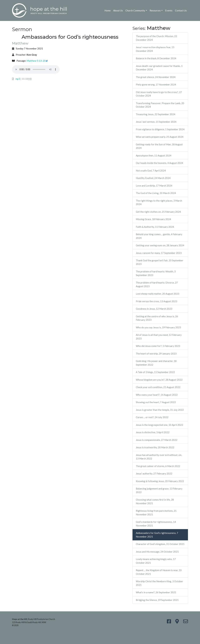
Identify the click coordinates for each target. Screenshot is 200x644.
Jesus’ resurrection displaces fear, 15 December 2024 (155, 49)
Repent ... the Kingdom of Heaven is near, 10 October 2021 (159, 572)
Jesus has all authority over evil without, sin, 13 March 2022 (159, 457)
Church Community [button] (135, 10)
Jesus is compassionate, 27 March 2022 (157, 440)
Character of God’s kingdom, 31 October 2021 (160, 544)
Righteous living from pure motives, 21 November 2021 (156, 513)
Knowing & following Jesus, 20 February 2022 (160, 481)
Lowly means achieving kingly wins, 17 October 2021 (156, 561)
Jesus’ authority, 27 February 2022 (154, 473)
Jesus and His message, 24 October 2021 (157, 552)
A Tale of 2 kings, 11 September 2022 (155, 372)
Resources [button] (155, 10)
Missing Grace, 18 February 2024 (153, 219)
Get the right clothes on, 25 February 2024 (158, 212)
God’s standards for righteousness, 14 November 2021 (156, 524)
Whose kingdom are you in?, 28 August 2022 (159, 380)
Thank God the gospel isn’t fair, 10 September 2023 (160, 262)
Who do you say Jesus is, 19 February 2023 (158, 327)
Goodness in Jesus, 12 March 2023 (154, 309)
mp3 (18, 79)
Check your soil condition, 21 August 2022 (158, 387)
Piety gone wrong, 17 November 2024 (156, 84)
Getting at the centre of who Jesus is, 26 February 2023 (157, 318)
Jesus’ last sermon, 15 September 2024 (156, 122)
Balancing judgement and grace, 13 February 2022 (159, 490)
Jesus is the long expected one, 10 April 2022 (159, 425)
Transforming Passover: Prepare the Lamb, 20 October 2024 (160, 105)
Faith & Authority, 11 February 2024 (155, 227)
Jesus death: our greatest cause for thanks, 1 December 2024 (159, 68)
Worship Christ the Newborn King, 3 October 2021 (159, 583)
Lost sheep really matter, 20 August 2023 (158, 294)
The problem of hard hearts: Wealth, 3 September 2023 (156, 273)
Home (108, 10)
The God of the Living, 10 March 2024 (156, 193)
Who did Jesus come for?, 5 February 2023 (158, 346)
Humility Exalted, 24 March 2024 (153, 178)
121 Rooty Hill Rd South (22, 622)
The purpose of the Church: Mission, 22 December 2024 (156, 38)
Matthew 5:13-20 (36, 61)
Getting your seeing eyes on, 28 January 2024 (160, 245)
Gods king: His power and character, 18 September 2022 (156, 363)
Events (169, 10)
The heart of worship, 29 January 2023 (156, 354)
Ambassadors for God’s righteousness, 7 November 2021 (157, 535)
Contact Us (181, 10)
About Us (118, 10)
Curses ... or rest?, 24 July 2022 (152, 417)
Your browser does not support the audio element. (36, 69)
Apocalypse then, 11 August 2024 (154, 155)
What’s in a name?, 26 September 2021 (156, 592)
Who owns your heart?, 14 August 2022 (157, 395)
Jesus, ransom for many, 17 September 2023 (159, 253)
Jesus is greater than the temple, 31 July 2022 (160, 410)
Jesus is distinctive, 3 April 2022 (153, 432)
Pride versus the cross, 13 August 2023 (156, 301)
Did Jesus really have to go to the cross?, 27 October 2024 (159, 94)
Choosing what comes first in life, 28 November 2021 (155, 501)
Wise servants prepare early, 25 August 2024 (160, 137)
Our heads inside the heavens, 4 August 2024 (159, 163)
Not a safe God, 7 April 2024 (151, 171)
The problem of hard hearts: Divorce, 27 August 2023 (157, 284)
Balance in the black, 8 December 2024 (156, 58)
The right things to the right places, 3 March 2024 (159, 202)
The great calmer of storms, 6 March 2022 (158, 466)
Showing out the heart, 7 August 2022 (156, 402)
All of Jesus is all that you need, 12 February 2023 (159, 337)
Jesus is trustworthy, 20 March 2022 (155, 447)
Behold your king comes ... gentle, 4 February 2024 (159, 236)
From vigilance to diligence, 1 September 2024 (160, 129)
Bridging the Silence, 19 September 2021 (157, 600)
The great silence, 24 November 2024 (156, 77)
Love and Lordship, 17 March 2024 (154, 186)
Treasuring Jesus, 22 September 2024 (156, 114)
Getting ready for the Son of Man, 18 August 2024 (159, 146)
